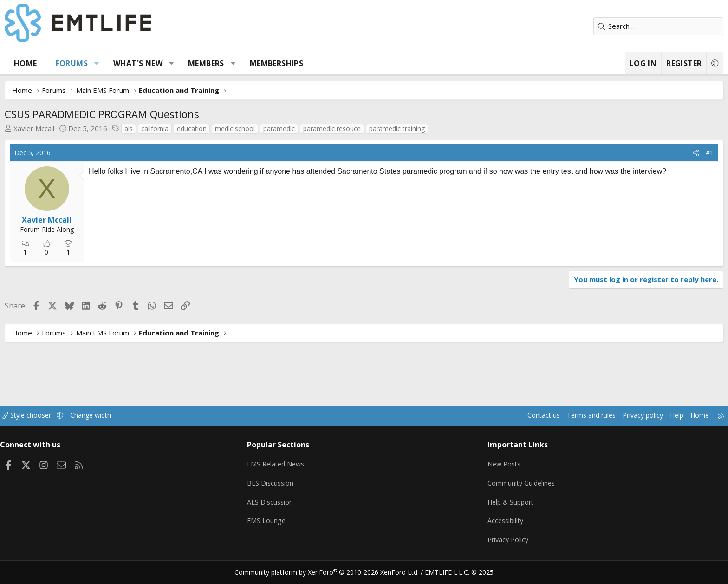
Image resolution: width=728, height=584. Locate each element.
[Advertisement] (227, 255)
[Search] (594, 26)
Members (271, 63)
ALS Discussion (295, 506)
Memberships (341, 63)
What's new (202, 63)
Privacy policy (566, 424)
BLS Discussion (296, 488)
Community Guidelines (500, 488)
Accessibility (484, 524)
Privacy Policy (487, 542)
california (219, 128)
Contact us (461, 424)
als (193, 128)
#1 (645, 153)
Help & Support (490, 506)
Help (602, 424)
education (256, 128)
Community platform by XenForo (333, 573)
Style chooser (101, 424)
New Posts (483, 470)
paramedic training (461, 128)
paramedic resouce (396, 128)
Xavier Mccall (98, 128)
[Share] (631, 153)
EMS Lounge (291, 524)
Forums (136, 63)
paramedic (344, 128)
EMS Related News (302, 470)
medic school (299, 128)
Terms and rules (511, 424)
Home (90, 63)
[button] (161, 63)
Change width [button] (167, 424)
